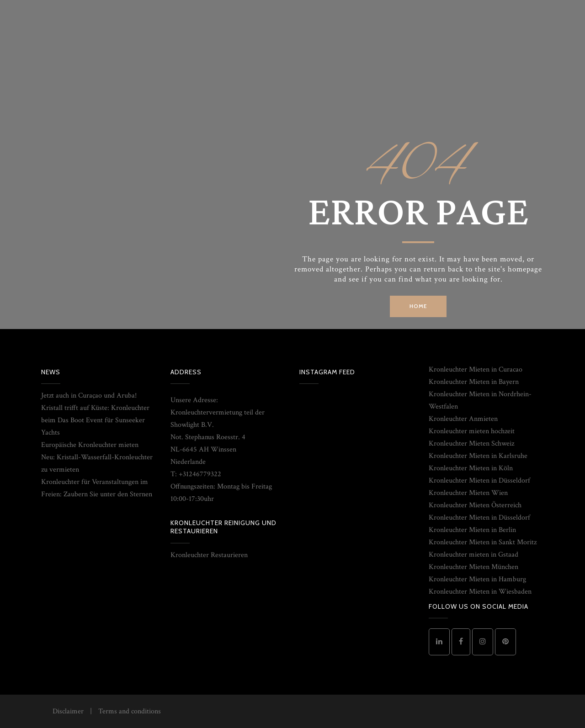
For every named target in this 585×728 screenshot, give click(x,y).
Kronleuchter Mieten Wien (468, 493)
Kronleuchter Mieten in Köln (471, 468)
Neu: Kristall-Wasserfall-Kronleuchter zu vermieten (97, 463)
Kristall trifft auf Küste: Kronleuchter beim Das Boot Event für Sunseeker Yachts (95, 420)
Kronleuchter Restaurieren (209, 555)
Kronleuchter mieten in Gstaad (473, 555)
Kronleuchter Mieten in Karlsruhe (478, 456)
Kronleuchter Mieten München (473, 567)
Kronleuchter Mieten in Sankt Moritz (483, 542)
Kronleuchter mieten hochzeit (472, 431)
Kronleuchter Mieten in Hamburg (477, 579)
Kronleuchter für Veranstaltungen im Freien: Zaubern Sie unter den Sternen (97, 488)
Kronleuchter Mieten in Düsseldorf (479, 481)
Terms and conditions (130, 711)
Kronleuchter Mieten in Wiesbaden (480, 592)
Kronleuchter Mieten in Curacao (476, 369)
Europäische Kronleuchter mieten (90, 445)
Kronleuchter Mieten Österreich (475, 505)
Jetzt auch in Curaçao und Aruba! (89, 396)
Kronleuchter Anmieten (463, 419)
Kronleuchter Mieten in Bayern (474, 382)
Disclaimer (68, 711)
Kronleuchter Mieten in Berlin (472, 530)
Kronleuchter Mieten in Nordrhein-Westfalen (480, 400)
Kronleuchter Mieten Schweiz (471, 444)
